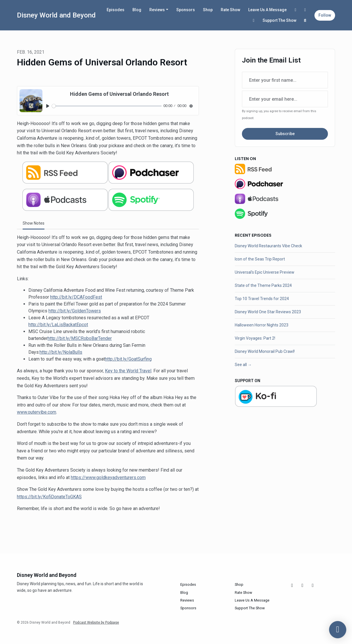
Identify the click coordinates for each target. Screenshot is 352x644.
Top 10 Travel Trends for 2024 (262, 299)
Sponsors (186, 10)
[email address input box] (285, 99)
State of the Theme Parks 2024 (263, 285)
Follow (325, 15)
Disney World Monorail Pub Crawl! (265, 351)
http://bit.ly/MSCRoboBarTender (80, 338)
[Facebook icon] (292, 585)
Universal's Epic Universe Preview (265, 272)
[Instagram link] (305, 10)
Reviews (157, 10)
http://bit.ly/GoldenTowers (75, 311)
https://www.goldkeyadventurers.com (108, 477)
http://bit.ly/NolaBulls (61, 352)
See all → (243, 365)
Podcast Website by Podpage (96, 622)
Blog (137, 10)
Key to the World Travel (128, 371)
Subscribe (285, 134)
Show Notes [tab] (34, 223)
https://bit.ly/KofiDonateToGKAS (49, 497)
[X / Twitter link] (254, 21)
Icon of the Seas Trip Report (260, 259)
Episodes (116, 10)
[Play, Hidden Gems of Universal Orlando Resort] (48, 106)
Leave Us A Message (267, 10)
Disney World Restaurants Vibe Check (268, 246)
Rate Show (230, 10)
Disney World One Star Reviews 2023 (268, 312)
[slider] (107, 106)
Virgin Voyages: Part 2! (255, 338)
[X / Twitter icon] (313, 585)
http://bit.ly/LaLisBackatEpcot (58, 325)
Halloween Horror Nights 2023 (262, 325)
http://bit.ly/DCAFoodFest (76, 297)
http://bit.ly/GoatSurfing (128, 359)
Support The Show (279, 20)
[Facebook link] (296, 10)
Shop (208, 10)
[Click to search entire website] (305, 21)
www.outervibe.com (37, 412)
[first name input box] (285, 80)
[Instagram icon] (302, 585)
